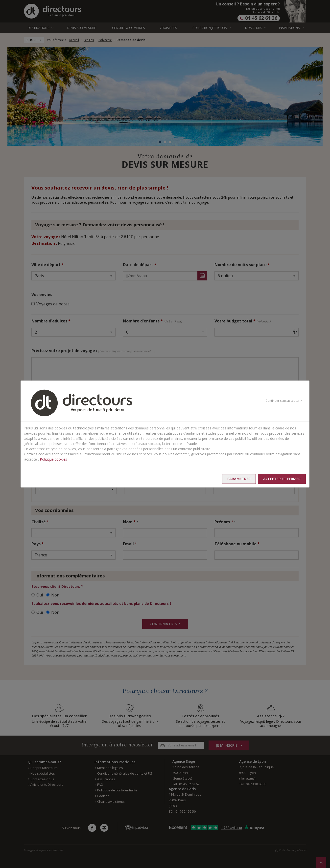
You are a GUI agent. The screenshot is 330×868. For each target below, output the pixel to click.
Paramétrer (232, 479)
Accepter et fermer (279, 479)
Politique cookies (53, 459)
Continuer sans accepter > (284, 400)
